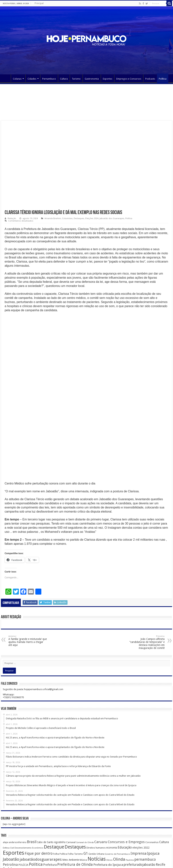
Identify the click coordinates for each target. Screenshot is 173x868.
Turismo (76, 79)
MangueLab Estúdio (161, 862)
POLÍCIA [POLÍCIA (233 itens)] (23, 824)
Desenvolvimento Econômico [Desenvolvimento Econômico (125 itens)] (29, 807)
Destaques (79, 218)
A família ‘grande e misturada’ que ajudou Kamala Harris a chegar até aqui (28, 600)
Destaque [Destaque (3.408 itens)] (54, 806)
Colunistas (67, 218)
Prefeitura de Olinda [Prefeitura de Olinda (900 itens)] (75, 823)
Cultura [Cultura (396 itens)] (164, 801)
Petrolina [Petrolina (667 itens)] (10, 824)
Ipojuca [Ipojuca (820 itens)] (153, 812)
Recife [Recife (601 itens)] (161, 824)
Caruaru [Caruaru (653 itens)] (101, 801)
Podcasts (150, 79)
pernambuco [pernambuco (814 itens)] (145, 818)
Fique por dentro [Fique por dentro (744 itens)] (39, 812)
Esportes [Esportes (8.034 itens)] (13, 812)
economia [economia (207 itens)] (112, 807)
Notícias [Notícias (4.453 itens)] (97, 818)
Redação (12, 218)
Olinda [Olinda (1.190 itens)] (119, 818)
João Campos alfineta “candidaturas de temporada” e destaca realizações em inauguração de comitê (145, 601)
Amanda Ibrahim (53, 218)
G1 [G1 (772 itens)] (86, 812)
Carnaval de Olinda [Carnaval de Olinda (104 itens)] (85, 801)
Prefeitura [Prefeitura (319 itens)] (50, 824)
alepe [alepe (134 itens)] (6, 801)
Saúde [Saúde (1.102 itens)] (8, 828)
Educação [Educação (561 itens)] (125, 806)
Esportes (108, 79)
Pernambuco (49, 79)
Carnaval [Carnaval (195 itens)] (71, 801)
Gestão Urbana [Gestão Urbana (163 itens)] (96, 813)
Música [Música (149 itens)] (83, 819)
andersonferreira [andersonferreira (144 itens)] (18, 801)
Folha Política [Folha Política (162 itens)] (60, 813)
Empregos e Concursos (129, 79)
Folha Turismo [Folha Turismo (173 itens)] (75, 813)
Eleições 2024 (92, 218)
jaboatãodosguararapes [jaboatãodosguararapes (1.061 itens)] (41, 818)
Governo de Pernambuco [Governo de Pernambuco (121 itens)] (117, 813)
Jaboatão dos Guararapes (112, 218)
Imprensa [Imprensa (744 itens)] (138, 812)
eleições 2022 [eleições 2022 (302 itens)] (141, 807)
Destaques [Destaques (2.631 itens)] (75, 806)
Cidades (32, 79)
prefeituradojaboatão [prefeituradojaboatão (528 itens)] (139, 824)
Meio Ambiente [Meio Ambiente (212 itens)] (71, 819)
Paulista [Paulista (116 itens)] (130, 819)
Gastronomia (92, 79)
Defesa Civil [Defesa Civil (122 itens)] (8, 807)
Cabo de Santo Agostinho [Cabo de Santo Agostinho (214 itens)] (51, 801)
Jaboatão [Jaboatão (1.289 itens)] (11, 818)
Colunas (17, 79)
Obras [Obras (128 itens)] (109, 819)
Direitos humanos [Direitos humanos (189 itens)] (96, 807)
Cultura (64, 79)
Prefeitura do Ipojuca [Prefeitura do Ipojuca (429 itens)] (108, 824)
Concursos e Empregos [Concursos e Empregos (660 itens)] (126, 801)
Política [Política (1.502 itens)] (36, 823)
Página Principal (6, 78)
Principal (39, 3)
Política (163, 79)
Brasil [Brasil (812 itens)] (32, 801)
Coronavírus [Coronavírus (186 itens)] (152, 801)
